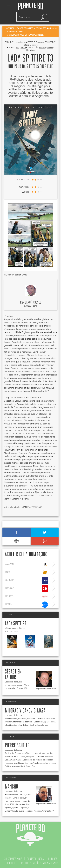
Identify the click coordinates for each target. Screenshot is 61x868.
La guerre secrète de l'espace (28, 811)
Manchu (11, 787)
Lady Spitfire (16, 624)
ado (17, 47)
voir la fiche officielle (12, 507)
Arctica (8, 753)
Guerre (50, 47)
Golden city (44, 753)
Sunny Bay (31, 766)
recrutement (28, 863)
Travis (22, 756)
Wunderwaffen (11, 718)
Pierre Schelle (17, 746)
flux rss (53, 859)
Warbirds (22, 718)
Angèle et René (18, 766)
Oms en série (18, 798)
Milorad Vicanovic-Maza (25, 711)
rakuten (27, 597)
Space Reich (49, 722)
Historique (31, 50)
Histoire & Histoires (30, 45)
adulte (23, 47)
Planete (31, 6)
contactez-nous (35, 859)
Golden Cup (23, 763)
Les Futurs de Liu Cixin (46, 718)
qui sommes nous (13, 859)
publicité (12, 863)
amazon (27, 565)
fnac (27, 573)
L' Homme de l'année (14, 685)
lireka (27, 605)
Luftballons (38, 722)
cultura (27, 581)
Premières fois (11, 763)
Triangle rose (42, 725)
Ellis (26, 688)
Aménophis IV (48, 811)
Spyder (20, 688)
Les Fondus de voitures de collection (38, 760)
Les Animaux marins (13, 760)
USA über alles (11, 725)
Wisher (27, 685)
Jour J (21, 725)
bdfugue (27, 589)
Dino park (30, 756)
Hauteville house (12, 794)
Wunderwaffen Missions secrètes (19, 722)
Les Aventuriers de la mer (40, 763)
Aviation (42, 47)
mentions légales (49, 863)
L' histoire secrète (18, 804)
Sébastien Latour (13, 675)
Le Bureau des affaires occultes (25, 753)
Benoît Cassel (33, 302)
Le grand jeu (25, 808)
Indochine (31, 718)
